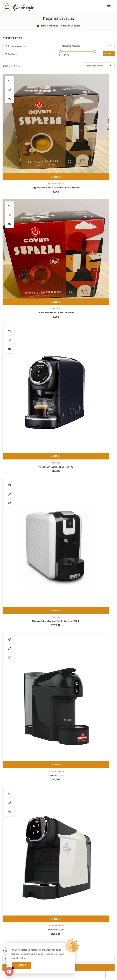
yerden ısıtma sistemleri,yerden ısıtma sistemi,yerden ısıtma (59, 775)
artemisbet (77, 813)
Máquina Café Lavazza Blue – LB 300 (30, 223)
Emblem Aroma (14, 397)
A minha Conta (12, 625)
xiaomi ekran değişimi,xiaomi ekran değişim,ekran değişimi (53, 758)
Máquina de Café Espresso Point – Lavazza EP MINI (87, 223)
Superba (87, 131)
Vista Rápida (10, 99)
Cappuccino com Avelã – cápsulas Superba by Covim (30, 135)
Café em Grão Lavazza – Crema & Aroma (33, 468)
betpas (106, 931)
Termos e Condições (15, 648)
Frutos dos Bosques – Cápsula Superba (87, 135)
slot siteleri (29, 889)
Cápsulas (7, 417)
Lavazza (10, 404)
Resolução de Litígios (16, 642)
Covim (9, 391)
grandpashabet (8, 817)
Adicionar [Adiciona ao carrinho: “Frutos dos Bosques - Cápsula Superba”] (87, 125)
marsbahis (19, 758)
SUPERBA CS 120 (87, 312)
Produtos (54, 26)
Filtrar (109, 53)
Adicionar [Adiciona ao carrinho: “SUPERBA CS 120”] (87, 301)
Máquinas (30, 219)
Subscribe (111, 679)
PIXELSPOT (96, 741)
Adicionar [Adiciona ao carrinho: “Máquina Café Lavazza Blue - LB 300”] (30, 213)
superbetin (89, 813)
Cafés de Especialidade (13, 410)
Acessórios (7, 371)
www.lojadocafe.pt (12, 596)
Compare (10, 90)
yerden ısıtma (94, 800)
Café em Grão (9, 384)
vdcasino (99, 813)
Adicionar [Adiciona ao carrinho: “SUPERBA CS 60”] (30, 301)
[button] (109, 7)
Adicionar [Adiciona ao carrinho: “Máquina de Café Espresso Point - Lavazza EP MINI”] (87, 213)
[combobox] (87, 46)
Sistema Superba (30, 131)
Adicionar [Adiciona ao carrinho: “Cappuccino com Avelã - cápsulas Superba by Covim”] (30, 125)
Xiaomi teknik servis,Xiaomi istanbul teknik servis (24, 805)
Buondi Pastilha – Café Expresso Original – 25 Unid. (38, 444)
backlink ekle (7, 758)
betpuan (26, 893)
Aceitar (22, 965)
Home (43, 26)
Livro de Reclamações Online (19, 636)
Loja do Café (40, 741)
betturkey (5, 936)
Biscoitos (7, 378)
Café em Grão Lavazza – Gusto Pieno (31, 481)
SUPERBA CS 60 (30, 312)
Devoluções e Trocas (16, 631)
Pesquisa (58, 349)
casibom (87, 834)
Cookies (9, 653)
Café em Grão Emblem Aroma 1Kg (30, 456)
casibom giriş (23, 817)
